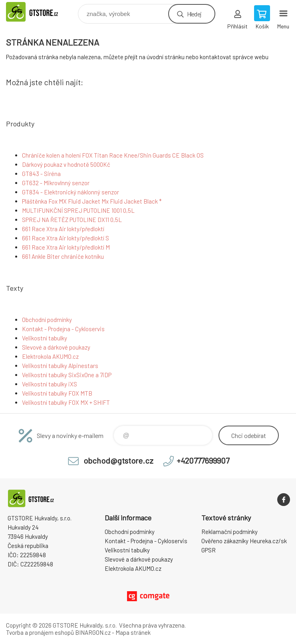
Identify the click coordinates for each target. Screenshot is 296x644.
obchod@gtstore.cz (118, 460)
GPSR (209, 550)
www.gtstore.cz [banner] (41, 12)
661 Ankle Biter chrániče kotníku (63, 256)
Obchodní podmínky (47, 320)
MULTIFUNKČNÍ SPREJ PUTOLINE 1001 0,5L (78, 210)
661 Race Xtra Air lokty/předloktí (63, 229)
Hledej (194, 14)
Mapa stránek (133, 632)
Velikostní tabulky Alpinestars (60, 366)
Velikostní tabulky (45, 338)
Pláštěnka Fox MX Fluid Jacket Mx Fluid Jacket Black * (92, 201)
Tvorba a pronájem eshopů (40, 632)
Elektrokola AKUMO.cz (50, 356)
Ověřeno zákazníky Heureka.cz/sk (244, 541)
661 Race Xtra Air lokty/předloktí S (66, 238)
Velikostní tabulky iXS (50, 384)
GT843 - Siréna (41, 174)
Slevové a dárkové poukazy (56, 347)
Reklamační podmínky (229, 532)
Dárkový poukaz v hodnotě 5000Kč (66, 164)
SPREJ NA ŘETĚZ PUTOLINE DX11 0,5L (72, 220)
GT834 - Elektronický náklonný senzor (71, 192)
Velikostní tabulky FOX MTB (57, 393)
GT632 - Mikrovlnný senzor (56, 183)
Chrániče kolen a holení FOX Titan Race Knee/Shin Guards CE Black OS (113, 155)
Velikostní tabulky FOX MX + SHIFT (66, 402)
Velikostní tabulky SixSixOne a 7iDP (67, 375)
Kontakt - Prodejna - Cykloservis (63, 329)
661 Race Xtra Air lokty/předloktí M (66, 247)
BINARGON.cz (93, 632)
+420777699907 (203, 460)
